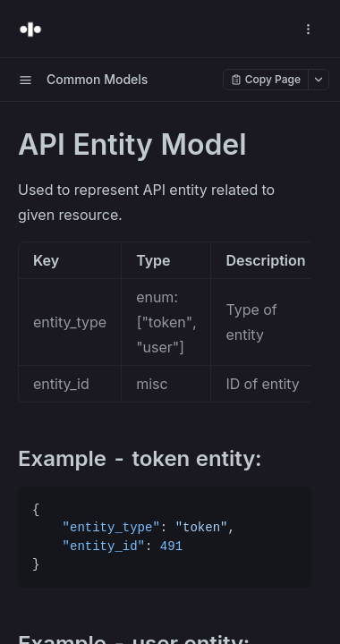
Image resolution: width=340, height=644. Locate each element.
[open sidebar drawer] (25, 80)
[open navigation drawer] (308, 30)
